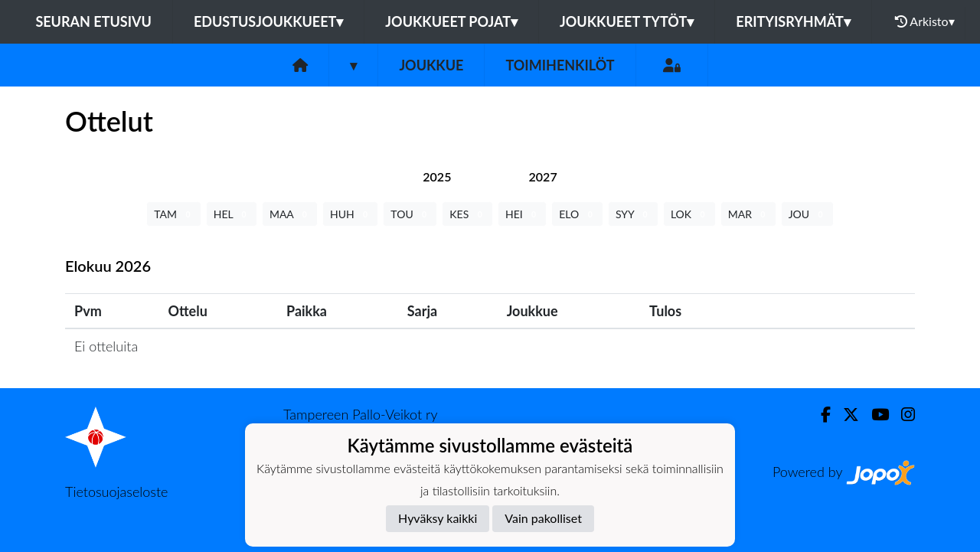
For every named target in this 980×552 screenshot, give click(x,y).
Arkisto (925, 21)
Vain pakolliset (543, 518)
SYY (633, 214)
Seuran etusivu (93, 21)
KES (467, 214)
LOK (689, 214)
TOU (410, 214)
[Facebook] (820, 415)
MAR (748, 214)
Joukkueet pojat (451, 21)
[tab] (437, 176)
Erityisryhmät (793, 21)
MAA (290, 214)
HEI (522, 214)
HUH (350, 214)
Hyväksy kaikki (438, 518)
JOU (807, 214)
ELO (577, 214)
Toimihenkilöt (560, 65)
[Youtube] (874, 415)
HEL (232, 214)
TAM (173, 214)
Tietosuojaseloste (116, 492)
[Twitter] (845, 415)
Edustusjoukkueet (268, 21)
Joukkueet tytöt (627, 21)
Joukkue (431, 65)
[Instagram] (902, 415)
